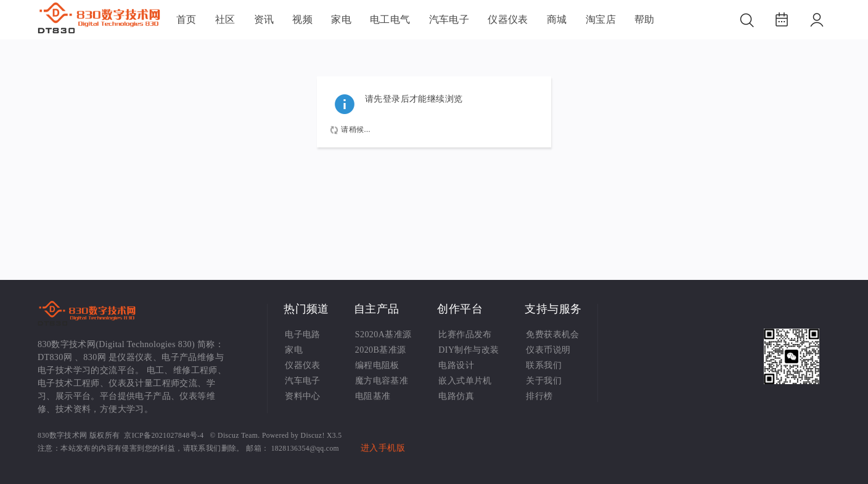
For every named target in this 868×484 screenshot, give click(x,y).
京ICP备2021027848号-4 (164, 436)
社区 (225, 19)
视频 (302, 19)
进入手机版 (383, 448)
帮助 (645, 19)
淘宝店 (601, 19)
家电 (341, 19)
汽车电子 (449, 19)
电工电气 (390, 19)
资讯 (264, 19)
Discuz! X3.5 (321, 436)
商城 (557, 19)
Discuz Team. (239, 436)
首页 (186, 19)
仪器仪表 (508, 19)
